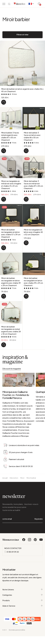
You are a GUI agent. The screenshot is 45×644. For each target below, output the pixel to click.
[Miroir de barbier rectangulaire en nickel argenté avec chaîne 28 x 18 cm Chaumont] (4, 345)
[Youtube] (41, 541)
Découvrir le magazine (12, 369)
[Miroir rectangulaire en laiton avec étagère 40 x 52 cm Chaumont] (26, 243)
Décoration (14, 478)
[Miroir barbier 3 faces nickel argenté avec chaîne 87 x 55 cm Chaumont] (4, 151)
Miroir (22, 478)
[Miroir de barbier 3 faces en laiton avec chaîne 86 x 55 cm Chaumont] (26, 151)
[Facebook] (24, 541)
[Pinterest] (35, 541)
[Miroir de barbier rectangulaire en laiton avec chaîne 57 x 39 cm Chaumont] (4, 248)
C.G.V (4, 630)
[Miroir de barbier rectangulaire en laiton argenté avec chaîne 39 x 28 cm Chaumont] (4, 296)
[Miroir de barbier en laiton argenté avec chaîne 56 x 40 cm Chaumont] (4, 102)
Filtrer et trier (22, 34)
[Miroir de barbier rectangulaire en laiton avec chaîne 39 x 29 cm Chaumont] (26, 296)
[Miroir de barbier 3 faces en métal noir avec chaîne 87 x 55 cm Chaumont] (26, 199)
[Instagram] (30, 541)
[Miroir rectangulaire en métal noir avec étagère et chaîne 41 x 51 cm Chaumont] (4, 199)
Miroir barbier (31, 478)
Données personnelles (17, 630)
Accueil (5, 478)
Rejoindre (39, 519)
